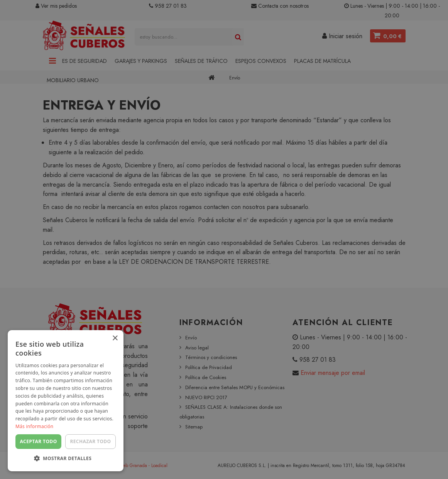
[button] (66, 459)
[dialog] (224, 239)
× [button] (115, 338)
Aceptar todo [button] (38, 441)
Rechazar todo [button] (90, 441)
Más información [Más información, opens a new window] (34, 426)
